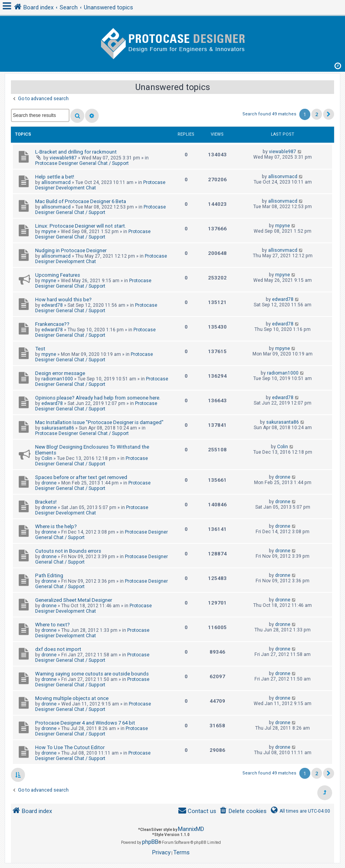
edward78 (52, 305)
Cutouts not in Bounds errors (68, 551)
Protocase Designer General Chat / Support (82, 163)
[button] (329, 114)
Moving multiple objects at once (72, 698)
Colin (47, 458)
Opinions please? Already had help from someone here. (98, 398)
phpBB (150, 842)
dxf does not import (58, 649)
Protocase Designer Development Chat (92, 510)
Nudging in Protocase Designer (71, 250)
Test (40, 349)
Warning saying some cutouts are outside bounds (92, 674)
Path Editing (49, 575)
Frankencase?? (52, 324)
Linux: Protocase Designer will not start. (81, 226)
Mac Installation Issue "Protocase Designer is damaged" (99, 422)
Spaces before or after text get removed (81, 477)
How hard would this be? (63, 300)
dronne (49, 483)
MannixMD (191, 829)
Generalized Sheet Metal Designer (74, 600)
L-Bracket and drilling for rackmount (76, 152)
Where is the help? (56, 526)
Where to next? (52, 625)
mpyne (49, 232)
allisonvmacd (56, 182)
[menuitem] (243, 811)
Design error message (60, 373)
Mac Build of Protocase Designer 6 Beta (81, 201)
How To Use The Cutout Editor (70, 747)
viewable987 (63, 158)
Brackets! (46, 502)
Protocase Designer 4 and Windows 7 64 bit (85, 723)
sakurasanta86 (58, 428)
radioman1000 (57, 379)
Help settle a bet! (55, 177)
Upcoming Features (58, 275)
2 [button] (317, 114)
